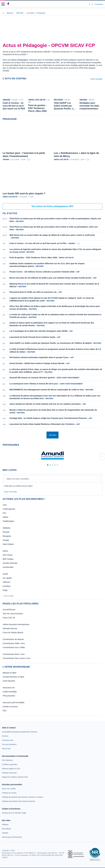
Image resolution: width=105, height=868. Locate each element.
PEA (5, 711)
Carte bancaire (9, 681)
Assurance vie (9, 688)
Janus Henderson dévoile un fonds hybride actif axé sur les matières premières (45, 404)
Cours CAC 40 (9, 618)
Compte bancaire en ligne (13, 677)
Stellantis (7, 528)
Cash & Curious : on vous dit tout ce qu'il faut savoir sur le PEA (38, 243)
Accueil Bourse (9, 610)
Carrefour (7, 586)
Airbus (5, 551)
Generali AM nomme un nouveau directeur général (32, 378)
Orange (6, 540)
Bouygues (7, 536)
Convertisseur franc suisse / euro (17, 658)
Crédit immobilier (10, 692)
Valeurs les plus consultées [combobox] (18, 479)
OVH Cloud (7, 555)
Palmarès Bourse (10, 628)
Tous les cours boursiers (13, 614)
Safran (5, 517)
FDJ (4, 513)
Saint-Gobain (8, 544)
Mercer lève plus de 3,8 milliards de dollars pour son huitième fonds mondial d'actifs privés (50, 278)
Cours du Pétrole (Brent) (13, 633)
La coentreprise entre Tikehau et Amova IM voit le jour (34, 384)
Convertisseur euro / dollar (14, 647)
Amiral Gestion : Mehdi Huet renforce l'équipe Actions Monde (37, 363)
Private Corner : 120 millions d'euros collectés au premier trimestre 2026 (42, 272)
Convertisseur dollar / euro (14, 643)
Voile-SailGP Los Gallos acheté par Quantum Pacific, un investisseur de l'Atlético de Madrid (50, 343)
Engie (5, 590)
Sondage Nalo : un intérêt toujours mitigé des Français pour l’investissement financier (48, 418)
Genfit (5, 574)
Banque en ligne (10, 673)
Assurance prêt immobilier (14, 702)
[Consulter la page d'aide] (92, 4)
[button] (3, 4)
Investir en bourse (10, 707)
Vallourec (7, 582)
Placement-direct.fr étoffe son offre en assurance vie (33, 292)
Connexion (99, 4)
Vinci (5, 505)
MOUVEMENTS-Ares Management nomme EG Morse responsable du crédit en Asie (47, 390)
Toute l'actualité (96, 79)
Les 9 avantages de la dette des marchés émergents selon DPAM (38, 331)
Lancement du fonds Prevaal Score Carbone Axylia (32, 337)
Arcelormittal (8, 567)
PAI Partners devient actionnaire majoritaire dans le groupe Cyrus (39, 357)
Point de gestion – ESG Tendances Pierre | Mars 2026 (33, 258)
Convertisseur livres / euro (14, 654)
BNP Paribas (8, 559)
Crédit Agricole (9, 509)
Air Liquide (7, 578)
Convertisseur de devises (13, 639)
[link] (20, 732)
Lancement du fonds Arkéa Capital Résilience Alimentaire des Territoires (42, 424)
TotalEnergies (8, 521)
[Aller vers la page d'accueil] (8, 4)
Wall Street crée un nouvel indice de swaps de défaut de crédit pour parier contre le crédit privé (52, 235)
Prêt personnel (9, 696)
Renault (6, 532)
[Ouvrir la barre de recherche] (90, 4)
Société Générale (10, 563)
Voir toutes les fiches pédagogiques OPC (53, 206)
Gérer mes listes (11, 492)
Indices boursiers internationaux (16, 624)
